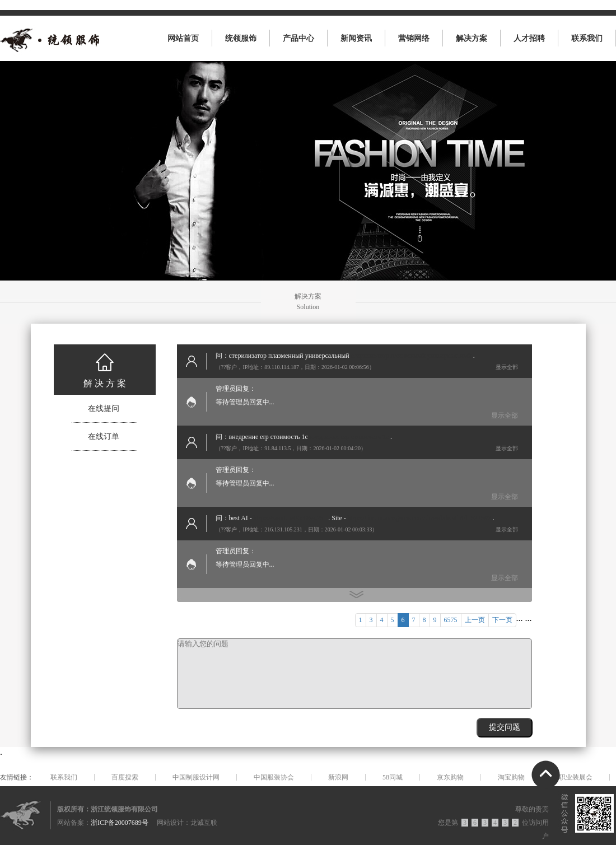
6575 (451, 620)
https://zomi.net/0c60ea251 (290, 518)
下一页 (502, 620)
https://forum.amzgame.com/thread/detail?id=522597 (419, 518)
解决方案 (472, 38)
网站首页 (183, 38)
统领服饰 (241, 38)
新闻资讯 (356, 38)
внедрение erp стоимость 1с (349, 437)
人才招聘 (529, 38)
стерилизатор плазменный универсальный (411, 356)
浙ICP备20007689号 (120, 823)
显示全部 (507, 367)
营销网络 (414, 38)
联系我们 (587, 38)
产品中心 (298, 38)
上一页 (475, 620)
